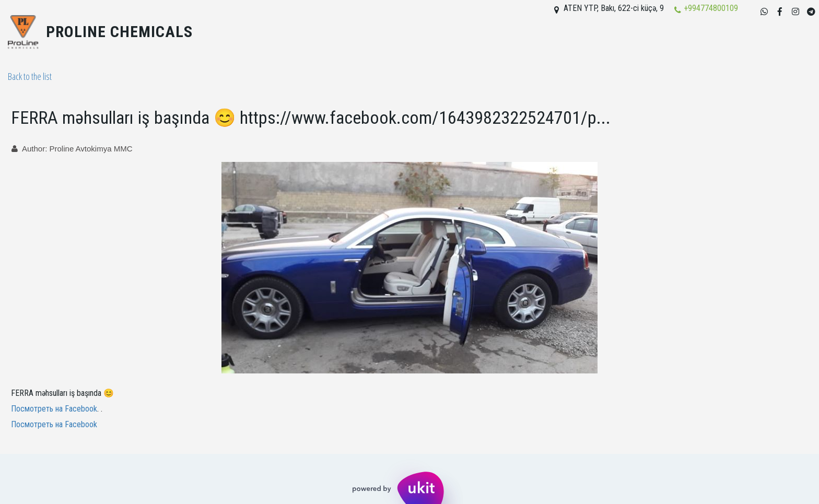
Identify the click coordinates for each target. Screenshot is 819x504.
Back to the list (30, 76)
